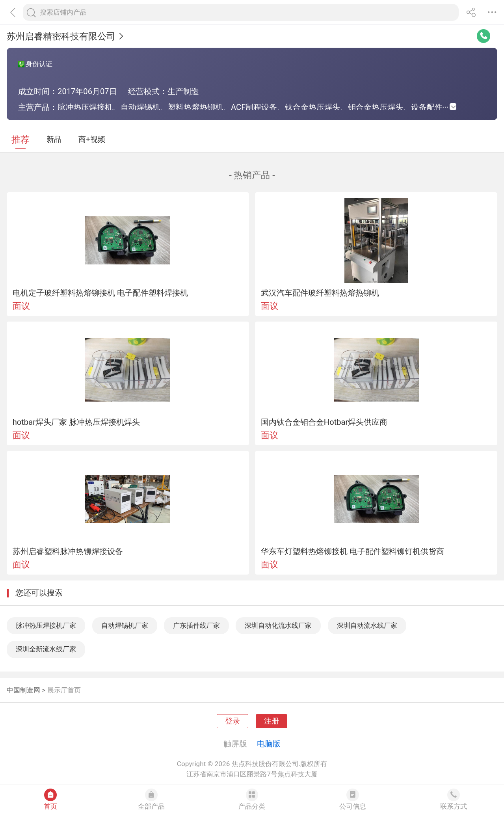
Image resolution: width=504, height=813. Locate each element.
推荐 (20, 140)
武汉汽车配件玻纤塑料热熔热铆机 (320, 293)
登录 (232, 721)
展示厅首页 (64, 690)
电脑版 (269, 744)
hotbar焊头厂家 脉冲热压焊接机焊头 (76, 422)
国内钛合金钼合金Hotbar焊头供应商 (324, 422)
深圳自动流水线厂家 (367, 625)
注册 (272, 721)
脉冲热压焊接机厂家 (46, 625)
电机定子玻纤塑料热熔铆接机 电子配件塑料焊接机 (100, 293)
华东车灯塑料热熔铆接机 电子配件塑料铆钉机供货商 (352, 551)
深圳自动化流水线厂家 (278, 625)
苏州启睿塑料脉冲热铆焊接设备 (68, 551)
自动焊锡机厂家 (125, 625)
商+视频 (92, 140)
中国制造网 (23, 690)
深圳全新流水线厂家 (46, 649)
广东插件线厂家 (196, 625)
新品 (54, 140)
